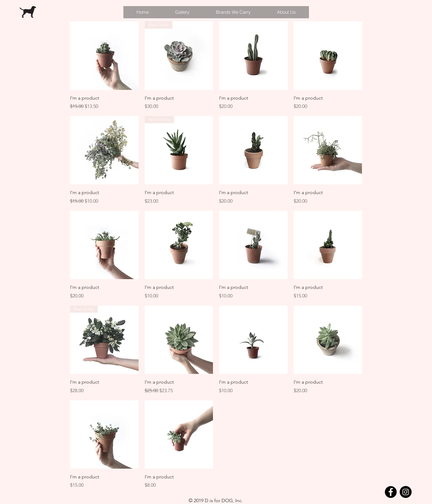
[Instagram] (406, 492)
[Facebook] (391, 492)
